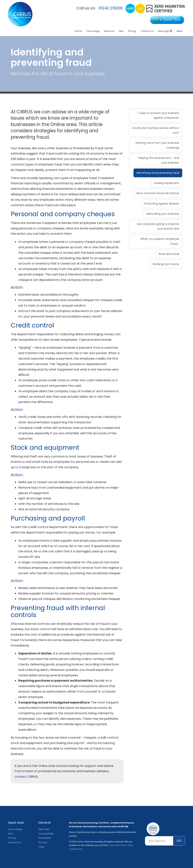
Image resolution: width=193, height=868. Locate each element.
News (180, 31)
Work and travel (169, 254)
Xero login (165, 31)
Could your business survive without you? (156, 130)
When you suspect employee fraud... (160, 241)
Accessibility (46, 834)
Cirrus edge (93, 31)
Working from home (166, 264)
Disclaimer (45, 838)
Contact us (147, 31)
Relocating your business (163, 214)
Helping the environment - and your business (159, 160)
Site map (44, 829)
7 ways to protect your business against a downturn (158, 115)
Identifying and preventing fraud (158, 173)
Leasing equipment (167, 183)
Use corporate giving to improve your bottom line (158, 226)
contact (21, 777)
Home (78, 31)
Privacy (43, 842)
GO (179, 841)
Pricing (132, 31)
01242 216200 (111, 8)
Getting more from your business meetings (157, 145)
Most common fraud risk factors (158, 193)
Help (41, 847)
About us (109, 31)
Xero (121, 31)
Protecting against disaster (162, 204)
